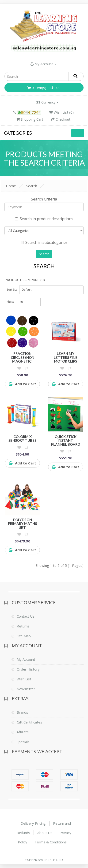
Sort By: (12, 290)
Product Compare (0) (25, 280)
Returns (23, 626)
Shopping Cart (30, 119)
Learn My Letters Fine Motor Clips (66, 357)
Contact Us (26, 616)
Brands (22, 712)
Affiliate (23, 732)
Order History (28, 669)
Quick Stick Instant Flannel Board (66, 440)
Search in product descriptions (44, 219)
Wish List (24, 679)
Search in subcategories (44, 242)
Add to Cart (22, 384)
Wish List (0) (61, 112)
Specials (23, 742)
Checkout (61, 119)
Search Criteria (44, 199)
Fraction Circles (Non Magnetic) (23, 357)
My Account (43, 64)
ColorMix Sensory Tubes (22, 439)
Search (32, 186)
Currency (47, 102)
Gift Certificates (29, 722)
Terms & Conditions (51, 842)
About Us (45, 833)
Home (11, 186)
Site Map (24, 636)
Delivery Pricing (33, 823)
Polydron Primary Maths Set (22, 524)
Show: (11, 302)
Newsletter (26, 689)
